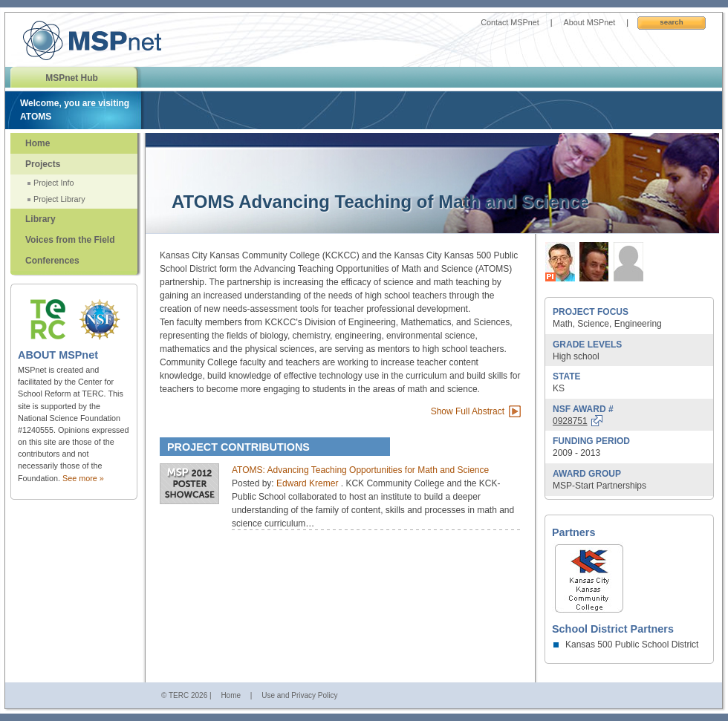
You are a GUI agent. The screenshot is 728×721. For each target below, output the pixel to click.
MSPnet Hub (72, 78)
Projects (43, 164)
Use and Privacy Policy (299, 695)
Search (671, 22)
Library (40, 219)
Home (38, 143)
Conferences (52, 261)
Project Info (54, 183)
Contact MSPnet (510, 22)
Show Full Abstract (468, 411)
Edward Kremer (309, 483)
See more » (83, 478)
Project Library (59, 199)
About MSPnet (590, 22)
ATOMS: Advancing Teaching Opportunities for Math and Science (360, 470)
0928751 (570, 421)
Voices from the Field (70, 240)
